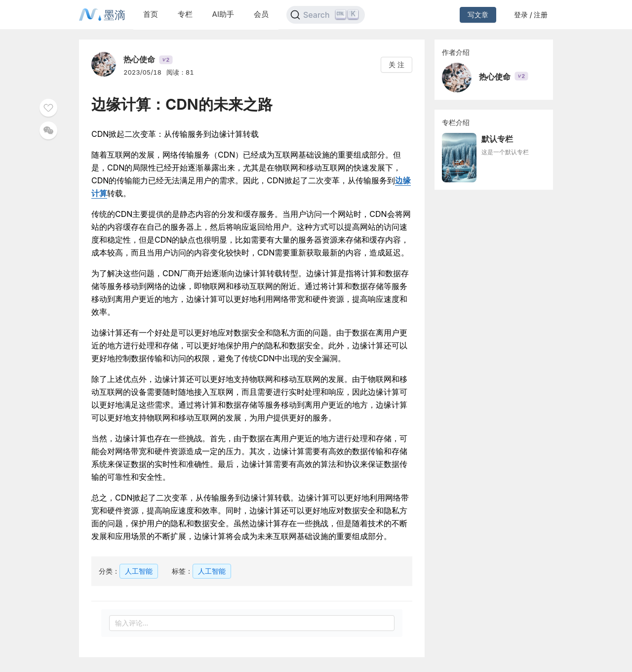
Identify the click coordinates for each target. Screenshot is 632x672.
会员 (261, 14)
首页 (151, 14)
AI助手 (223, 14)
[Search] (326, 15)
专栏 (185, 14)
